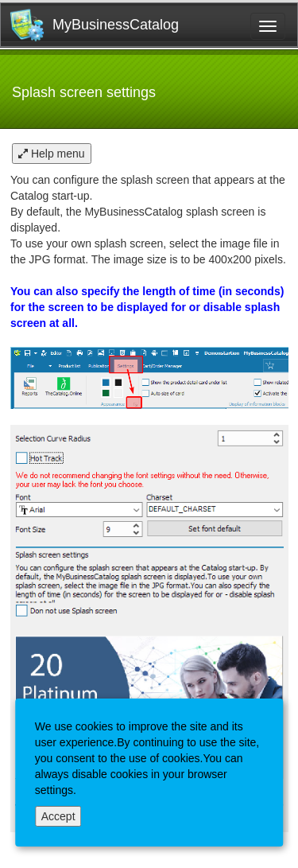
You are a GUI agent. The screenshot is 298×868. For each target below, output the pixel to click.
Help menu (52, 154)
